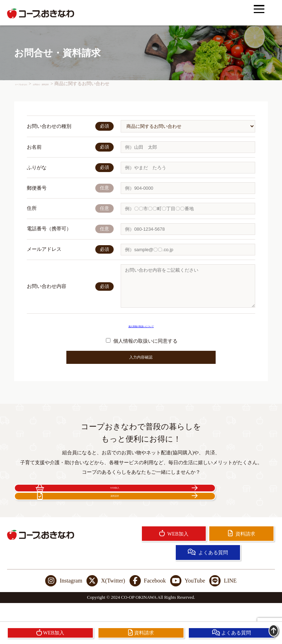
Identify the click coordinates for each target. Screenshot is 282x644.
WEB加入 (76, 506)
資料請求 (206, 506)
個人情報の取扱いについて (141, 333)
